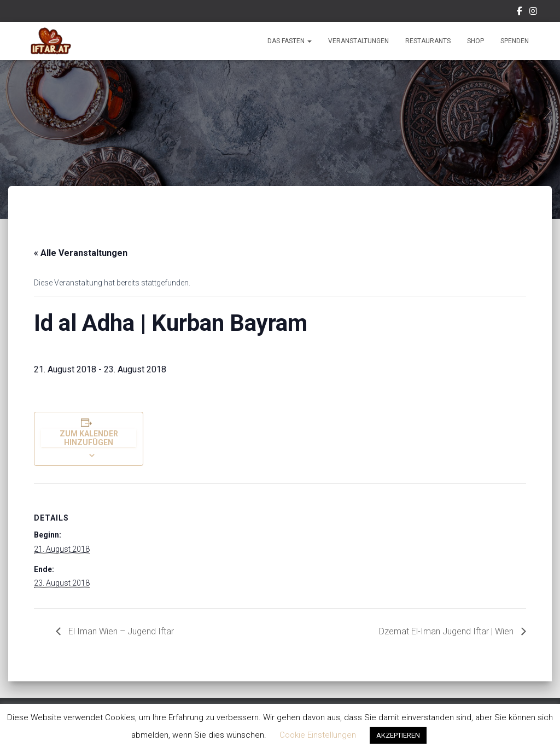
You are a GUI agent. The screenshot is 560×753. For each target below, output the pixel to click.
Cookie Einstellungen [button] (318, 735)
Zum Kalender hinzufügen (89, 438)
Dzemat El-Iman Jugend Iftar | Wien (447, 631)
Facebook (520, 13)
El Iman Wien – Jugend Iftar (120, 631)
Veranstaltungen (358, 41)
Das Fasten (290, 41)
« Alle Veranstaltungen (81, 253)
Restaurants (428, 41)
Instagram (533, 13)
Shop (476, 41)
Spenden (515, 41)
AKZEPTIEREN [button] (398, 735)
